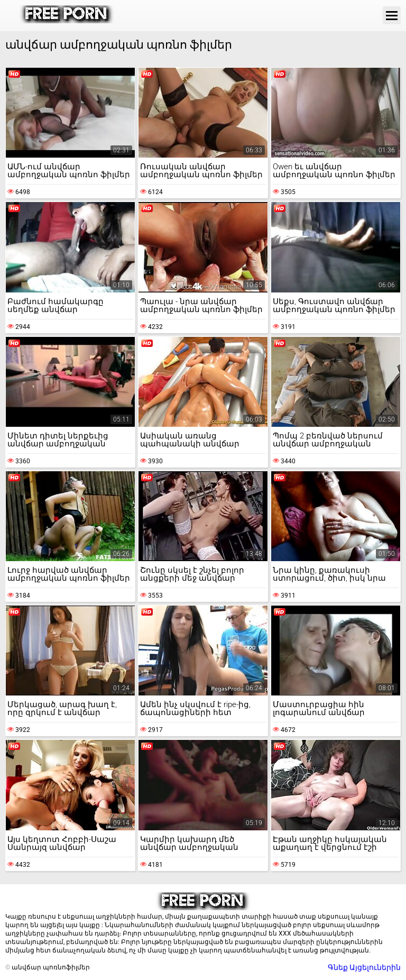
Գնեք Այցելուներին (364, 967)
